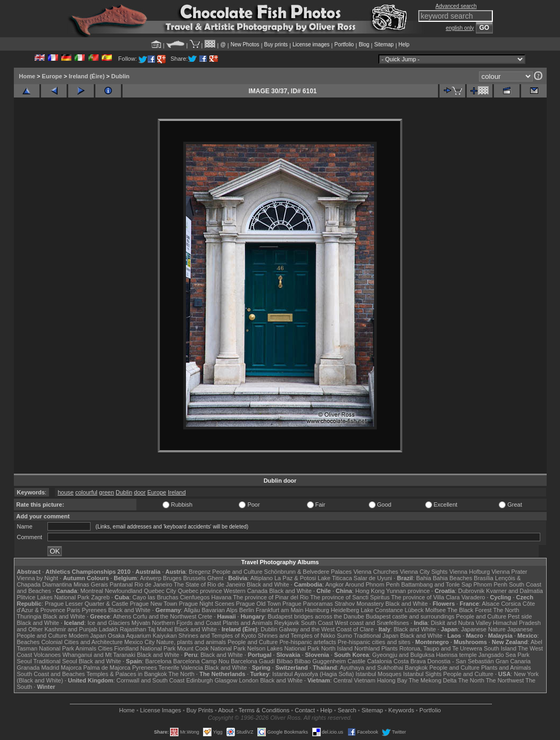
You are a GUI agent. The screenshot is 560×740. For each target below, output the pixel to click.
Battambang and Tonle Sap (437, 584)
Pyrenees (94, 610)
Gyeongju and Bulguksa (403, 655)
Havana (222, 597)
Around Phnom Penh (372, 584)
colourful (86, 492)
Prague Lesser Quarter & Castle (87, 604)
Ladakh (109, 629)
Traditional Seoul (55, 661)
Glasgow (226, 680)
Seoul (25, 661)
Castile (356, 661)
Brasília (484, 578)
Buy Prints (200, 710)
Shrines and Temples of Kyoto (217, 636)
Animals (86, 648)
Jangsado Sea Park (504, 655)
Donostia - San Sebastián (461, 661)
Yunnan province (408, 591)
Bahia (424, 578)
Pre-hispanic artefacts (307, 642)
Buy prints (276, 44)
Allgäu (192, 610)
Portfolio (344, 44)
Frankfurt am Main (279, 610)
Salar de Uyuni (373, 578)
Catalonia (379, 661)
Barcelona (158, 661)
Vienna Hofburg (469, 572)
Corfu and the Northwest (164, 616)
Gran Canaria (513, 661)
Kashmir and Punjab (71, 629)
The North (506, 610)
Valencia (192, 668)
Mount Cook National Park (211, 648)
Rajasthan (133, 629)
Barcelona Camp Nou (201, 661)
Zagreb (100, 597)
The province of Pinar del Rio (271, 597)
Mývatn (141, 623)
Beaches (29, 642)
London (249, 680)
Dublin (120, 76)
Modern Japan (87, 636)
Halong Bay (392, 680)
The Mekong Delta (433, 680)
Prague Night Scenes (207, 604)
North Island (337, 648)
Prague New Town (154, 604)
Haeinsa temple (456, 655)
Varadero (473, 597)
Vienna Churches (376, 572)
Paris (73, 610)
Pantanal (121, 584)
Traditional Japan (376, 636)
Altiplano (262, 578)
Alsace (490, 604)
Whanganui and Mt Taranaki (99, 655)
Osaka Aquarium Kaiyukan (142, 636)
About (226, 710)
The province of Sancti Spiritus (350, 597)
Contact (305, 710)
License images (311, 44)
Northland (367, 648)
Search (347, 710)
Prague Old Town (258, 604)
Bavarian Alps (220, 610)
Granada (29, 668)
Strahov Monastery (359, 604)
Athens (122, 616)
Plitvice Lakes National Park (53, 597)
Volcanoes (47, 655)
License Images (161, 710)
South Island (500, 648)
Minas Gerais (91, 584)
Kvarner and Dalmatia (514, 591)
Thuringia (29, 616)
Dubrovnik (472, 591)
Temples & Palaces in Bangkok (127, 674)
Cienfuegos (195, 597)
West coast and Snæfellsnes (372, 623)
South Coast (317, 623)
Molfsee (436, 610)
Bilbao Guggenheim (320, 661)
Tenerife (169, 668)
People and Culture (237, 572)
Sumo (344, 636)
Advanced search (456, 6)
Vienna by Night (38, 578)
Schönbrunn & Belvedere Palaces (308, 572)
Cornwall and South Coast (151, 680)
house (66, 492)
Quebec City (160, 591)
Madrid (50, 668)
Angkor (334, 584)
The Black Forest (469, 610)
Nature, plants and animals (191, 642)
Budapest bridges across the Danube (316, 616)
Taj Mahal (160, 629)
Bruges (172, 578)
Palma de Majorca (107, 668)
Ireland (177, 492)
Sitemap (384, 44)
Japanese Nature (483, 629)
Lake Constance (382, 610)
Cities (105, 648)
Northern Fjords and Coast (186, 623)
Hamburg (317, 610)
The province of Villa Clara (425, 597)
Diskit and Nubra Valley (461, 623)
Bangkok (416, 668)
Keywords (401, 710)
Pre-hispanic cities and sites (374, 642)
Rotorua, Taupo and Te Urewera (441, 648)
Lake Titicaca (335, 578)
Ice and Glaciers (108, 623)
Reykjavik (287, 623)
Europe (52, 76)
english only (460, 28)
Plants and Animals (248, 623)
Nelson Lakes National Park (283, 648)
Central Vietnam (355, 680)
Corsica (511, 604)
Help (404, 44)
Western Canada (246, 591)
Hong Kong (370, 591)
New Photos (245, 44)
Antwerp (150, 578)
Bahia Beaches (452, 578)
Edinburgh (199, 680)
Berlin (247, 610)
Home (27, 76)
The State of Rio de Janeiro (209, 584)
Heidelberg (345, 610)
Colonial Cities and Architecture (82, 642)
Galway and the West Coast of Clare (327, 629)
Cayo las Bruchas (156, 597)
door (140, 492)
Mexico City (139, 642)
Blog (364, 44)
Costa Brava (409, 661)
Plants (390, 648)
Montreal (92, 591)
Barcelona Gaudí (253, 661)
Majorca (71, 668)
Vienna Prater (509, 572)
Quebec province (200, 591)
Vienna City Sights (424, 572)
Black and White (268, 584)
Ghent (215, 578)
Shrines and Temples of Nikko (297, 636)
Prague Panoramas (308, 604)
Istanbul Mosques (378, 674)
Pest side (520, 616)
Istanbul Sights (423, 674)
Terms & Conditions (264, 710)
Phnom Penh (491, 584)
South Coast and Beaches (51, 674)
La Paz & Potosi (295, 578)
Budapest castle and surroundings (410, 616)
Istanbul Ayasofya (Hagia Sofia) (313, 674)
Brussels (194, 578)
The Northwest (505, 680)
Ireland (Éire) (87, 76)
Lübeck (414, 610)
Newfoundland (124, 591)
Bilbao (285, 661)
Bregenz (200, 572)
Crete (205, 616)
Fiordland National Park (145, 648)
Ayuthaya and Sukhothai (372, 668)
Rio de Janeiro (153, 584)
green (107, 492)
